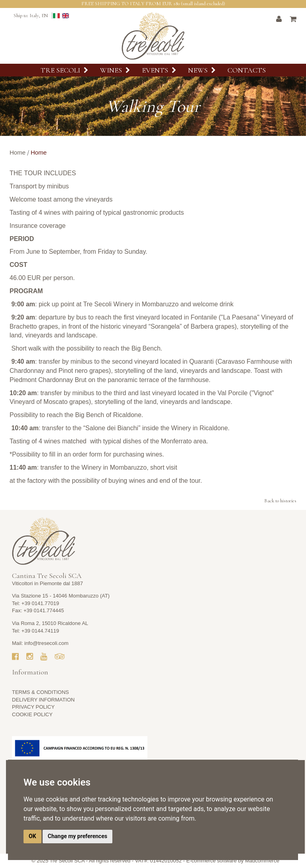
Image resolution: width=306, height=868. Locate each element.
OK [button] (32, 836)
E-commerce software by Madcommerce (233, 861)
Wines (115, 70)
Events (159, 70)
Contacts (247, 70)
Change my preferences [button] (77, 836)
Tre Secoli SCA (67, 861)
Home (18, 152)
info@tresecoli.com (46, 643)
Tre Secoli (64, 70)
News (202, 70)
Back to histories (280, 501)
